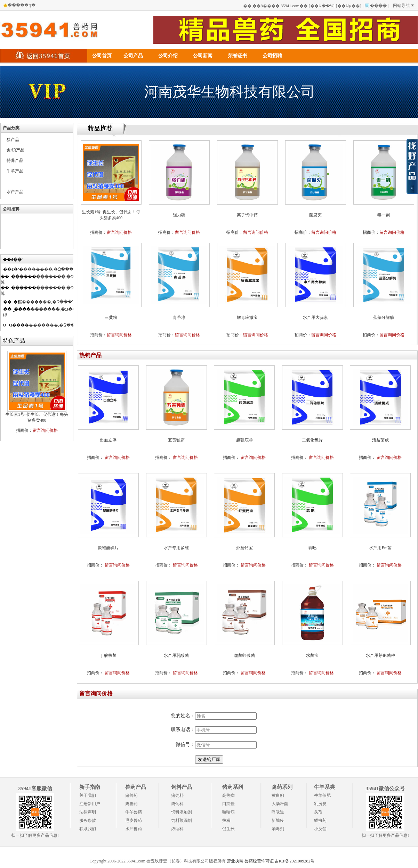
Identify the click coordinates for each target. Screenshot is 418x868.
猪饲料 (177, 795)
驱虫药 (320, 820)
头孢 (318, 812)
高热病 (228, 795)
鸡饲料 (177, 804)
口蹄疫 (228, 804)
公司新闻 (203, 56)
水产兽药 (134, 829)
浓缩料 (177, 829)
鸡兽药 (131, 804)
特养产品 (15, 160)
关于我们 (88, 795)
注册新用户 (90, 804)
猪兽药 (131, 795)
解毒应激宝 (247, 317)
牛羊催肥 (322, 795)
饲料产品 (182, 787)
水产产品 (15, 192)
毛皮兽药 (134, 820)
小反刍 (320, 829)
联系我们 (88, 829)
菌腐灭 (315, 215)
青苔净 (179, 317)
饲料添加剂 (182, 812)
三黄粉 (111, 317)
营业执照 (235, 861)
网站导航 (403, 6)
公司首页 (102, 56)
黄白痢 (278, 795)
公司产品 (133, 56)
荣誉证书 (238, 56)
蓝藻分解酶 (384, 317)
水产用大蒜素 (315, 317)
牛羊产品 (15, 171)
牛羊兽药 (134, 812)
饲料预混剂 (182, 820)
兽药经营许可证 (259, 861)
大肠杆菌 (280, 804)
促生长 (228, 829)
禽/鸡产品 (15, 150)
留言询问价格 (45, 430)
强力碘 (179, 215)
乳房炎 (320, 804)
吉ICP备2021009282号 (295, 861)
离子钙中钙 (247, 215)
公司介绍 (168, 56)
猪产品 (13, 140)
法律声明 (88, 812)
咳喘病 (228, 812)
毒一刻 (384, 215)
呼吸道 (278, 812)
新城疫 (278, 820)
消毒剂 (278, 829)
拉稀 (226, 820)
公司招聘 (272, 56)
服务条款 (88, 820)
